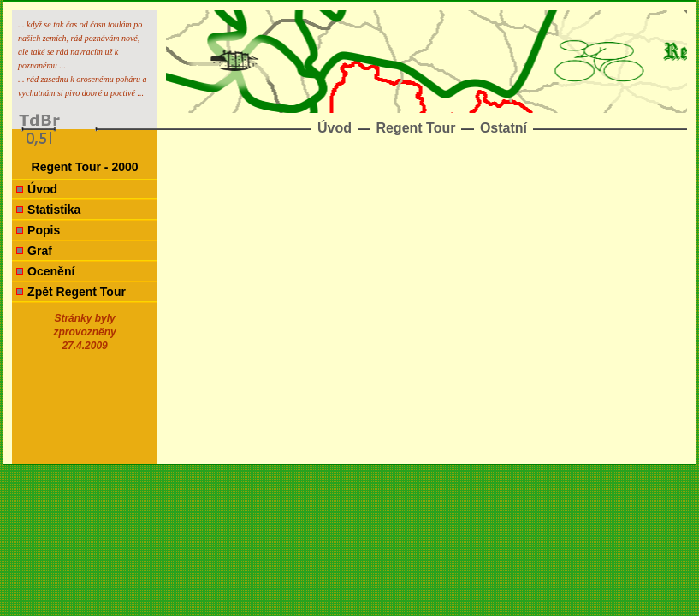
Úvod (335, 128)
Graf (40, 251)
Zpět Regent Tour (77, 292)
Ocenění (51, 271)
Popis (44, 230)
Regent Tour (415, 128)
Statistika (54, 210)
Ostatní (504, 128)
